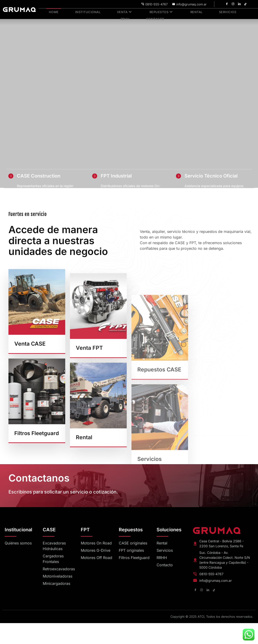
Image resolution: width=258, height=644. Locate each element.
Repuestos (149, 11)
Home (51, 11)
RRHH (234, 11)
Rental (181, 11)
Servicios (208, 11)
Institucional (82, 11)
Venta (115, 11)
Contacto (142, 17)
